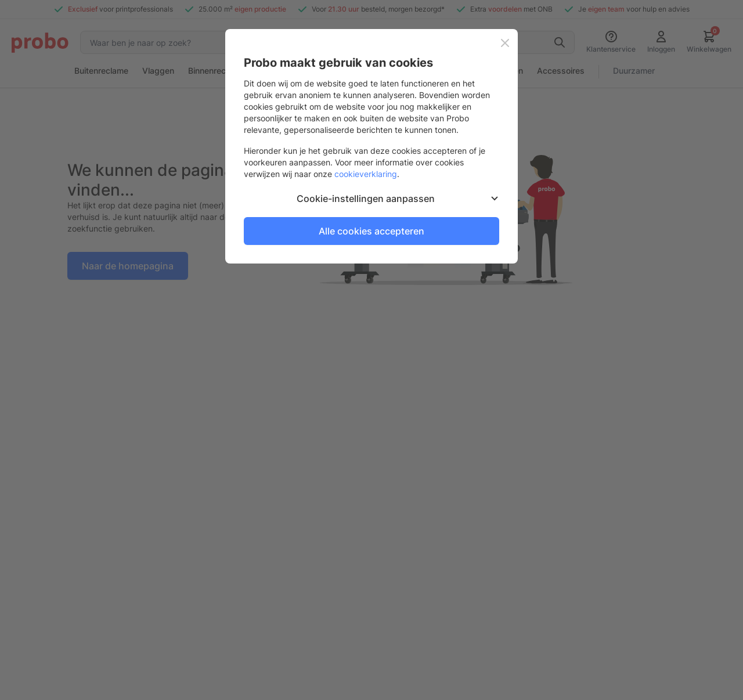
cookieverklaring (366, 174)
